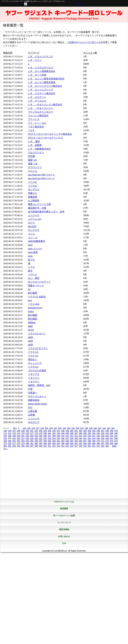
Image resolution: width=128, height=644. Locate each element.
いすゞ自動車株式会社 (39, 149)
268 (89, 441)
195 (111, 433)
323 (103, 446)
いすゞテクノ (35, 60)
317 (76, 446)
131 (55, 428)
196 (116, 433)
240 (80, 438)
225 (14, 438)
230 (36, 438)
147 (14, 431)
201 (23, 436)
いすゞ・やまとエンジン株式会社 (45, 105)
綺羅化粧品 (34, 400)
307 (32, 446)
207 (49, 436)
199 (14, 436)
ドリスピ (33, 182)
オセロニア (34, 422)
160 (72, 431)
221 (111, 436)
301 (5, 446)
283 (41, 443)
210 (63, 436)
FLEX (31, 330)
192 (98, 433)
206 (45, 436)
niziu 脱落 (33, 252)
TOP (64, 543)
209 (58, 436)
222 (116, 436)
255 (32, 441)
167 (103, 431)
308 (36, 446)
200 (18, 436)
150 (27, 431)
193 (103, 433)
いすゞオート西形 (37, 75)
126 (33, 428)
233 (49, 438)
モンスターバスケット (39, 282)
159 (67, 431)
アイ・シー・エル (37, 123)
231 (41, 438)
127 (38, 428)
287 (58, 443)
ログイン (80, 4)
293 (85, 443)
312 (54, 446)
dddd (30, 326)
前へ (15, 428)
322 (98, 446)
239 (76, 438)
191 (94, 433)
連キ (30, 271)
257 (41, 441)
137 (82, 428)
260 (54, 441)
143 (108, 428)
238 (72, 438)
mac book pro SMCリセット (42, 175)
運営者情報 (64, 529)
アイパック (34, 119)
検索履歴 (64, 509)
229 (32, 438)
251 (14, 441)
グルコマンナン (36, 153)
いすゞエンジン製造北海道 (42, 82)
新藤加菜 (33, 197)
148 (18, 431)
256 (36, 441)
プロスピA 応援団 (37, 371)
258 (45, 441)
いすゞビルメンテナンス (41, 56)
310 (45, 446)
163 (85, 431)
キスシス (33, 171)
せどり (31, 223)
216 (89, 436)
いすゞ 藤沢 (34, 141)
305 (23, 446)
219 (103, 436)
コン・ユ (33, 238)
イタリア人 (34, 374)
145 (5, 431)
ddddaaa (32, 322)
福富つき (33, 160)
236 (63, 438)
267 (85, 441)
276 (10, 443)
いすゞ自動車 (35, 145)
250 (10, 441)
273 (111, 441)
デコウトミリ (35, 167)
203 (32, 436)
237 (67, 438)
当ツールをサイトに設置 (64, 516)
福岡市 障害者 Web (39, 385)
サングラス (34, 189)
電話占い (33, 359)
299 (111, 443)
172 (10, 433)
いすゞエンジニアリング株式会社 (45, 86)
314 (63, 446)
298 (107, 443)
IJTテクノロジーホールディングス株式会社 (50, 134)
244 (98, 438)
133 (64, 428)
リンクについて (64, 523)
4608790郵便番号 (37, 241)
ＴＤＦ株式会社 (36, 127)
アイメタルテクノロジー (41, 112)
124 (24, 428)
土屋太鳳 (33, 411)
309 (41, 446)
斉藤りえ (33, 193)
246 (107, 438)
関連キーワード (36, 286)
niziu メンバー (35, 249)
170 (116, 431)
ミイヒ (31, 267)
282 (36, 443)
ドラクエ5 (33, 352)
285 (49, 443)
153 (41, 431)
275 (5, 443)
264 (72, 441)
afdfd (30, 337)
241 (85, 438)
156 (54, 431)
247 (111, 438)
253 (23, 441)
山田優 (31, 415)
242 (89, 438)
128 (42, 428)
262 (63, 441)
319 (85, 446)
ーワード (33, 274)
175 (23, 433)
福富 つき (33, 164)
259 (49, 441)
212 (72, 436)
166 (98, 431)
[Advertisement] (55, 473)
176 (27, 433)
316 (72, 446)
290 (72, 443)
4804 (114, 446)
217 (94, 436)
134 (69, 428)
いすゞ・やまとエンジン (41, 108)
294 (89, 443)
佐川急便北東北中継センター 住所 (46, 212)
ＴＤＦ (31, 130)
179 (41, 433)
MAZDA (32, 226)
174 (18, 433)
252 (18, 441)
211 (67, 436)
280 (27, 443)
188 (80, 433)
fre (29, 289)
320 (89, 446)
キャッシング (35, 363)
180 (45, 433)
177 (32, 433)
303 (14, 446)
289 (67, 443)
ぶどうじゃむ (35, 219)
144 (113, 428)
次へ (6, 449)
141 (100, 428)
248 (116, 438)
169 (111, 431)
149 (23, 431)
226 (18, 438)
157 (58, 431)
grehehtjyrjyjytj (35, 308)
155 (49, 431)
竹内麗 (31, 156)
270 (98, 441)
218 (98, 436)
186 (72, 433)
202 (27, 436)
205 (41, 436)
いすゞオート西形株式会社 (42, 71)
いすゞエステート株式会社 (42, 93)
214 (80, 436)
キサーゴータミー (37, 396)
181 (49, 433)
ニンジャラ (34, 215)
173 (14, 433)
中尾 (30, 389)
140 (95, 428)
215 (85, 436)
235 (58, 438)
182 (54, 433)
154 (45, 431)
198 (10, 436)
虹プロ (31, 260)
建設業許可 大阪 (37, 208)
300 (116, 443)
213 (76, 436)
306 (27, 446)
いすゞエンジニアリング (41, 90)
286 (54, 443)
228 (27, 438)
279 (23, 443)
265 (76, 441)
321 (94, 446)
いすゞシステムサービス (41, 68)
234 (54, 438)
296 (98, 443)
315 (67, 446)
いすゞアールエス (37, 101)
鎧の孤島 (33, 293)
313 (58, 446)
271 (103, 441)
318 (80, 446)
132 (60, 428)
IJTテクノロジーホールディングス (45, 138)
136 (77, 428)
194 (107, 433)
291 (76, 443)
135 (73, 428)
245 (103, 438)
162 (80, 431)
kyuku (31, 311)
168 (107, 431)
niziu (30, 245)
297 (103, 443)
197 (5, 436)
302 (10, 446)
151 (32, 431)
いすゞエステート (37, 97)
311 (49, 446)
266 (80, 441)
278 (18, 443)
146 (10, 431)
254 (27, 441)
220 (107, 436)
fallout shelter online (37, 404)
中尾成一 (33, 393)
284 (45, 443)
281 (32, 443)
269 (94, 441)
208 (54, 436)
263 (67, 441)
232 (45, 438)
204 (36, 436)
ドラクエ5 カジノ (37, 334)
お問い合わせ (64, 536)
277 (14, 443)
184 (63, 433)
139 (91, 428)
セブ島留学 (34, 201)
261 (58, 441)
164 (89, 431)
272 (107, 441)
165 (94, 431)
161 (76, 431)
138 (86, 428)
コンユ (31, 234)
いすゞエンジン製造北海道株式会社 (46, 79)
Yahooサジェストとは (64, 502)
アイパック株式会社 (38, 116)
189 (85, 433)
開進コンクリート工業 (39, 204)
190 (89, 433)
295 (94, 443)
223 (5, 438)
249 (5, 441)
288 (63, 443)
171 (5, 433)
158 (63, 431)
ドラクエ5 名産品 (37, 297)
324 (107, 446)
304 (18, 446)
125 (29, 428)
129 (46, 428)
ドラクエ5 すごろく (38, 348)
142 (104, 428)
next (30, 300)
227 (23, 438)
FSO (30, 407)
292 (80, 443)
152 (36, 431)
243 (94, 438)
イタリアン (34, 378)
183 (58, 433)
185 (67, 433)
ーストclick (34, 304)
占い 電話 (34, 278)
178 (36, 433)
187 (76, 433)
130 (51, 428)
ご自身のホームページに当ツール (84, 42)
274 (116, 441)
